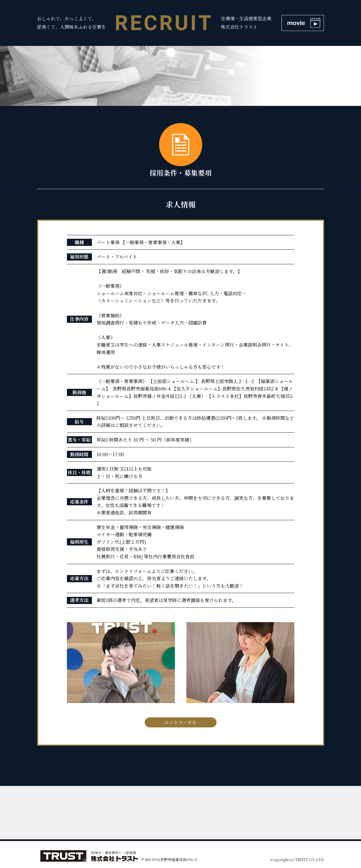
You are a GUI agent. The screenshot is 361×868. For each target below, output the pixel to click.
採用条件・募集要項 (181, 150)
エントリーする (181, 722)
